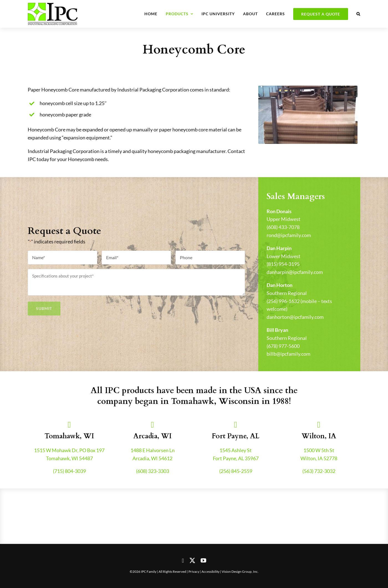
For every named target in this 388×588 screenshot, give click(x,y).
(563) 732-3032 (319, 471)
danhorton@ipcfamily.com (295, 317)
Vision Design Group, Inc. (240, 572)
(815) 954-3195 (283, 264)
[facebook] (183, 561)
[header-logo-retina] (53, 5)
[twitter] (192, 561)
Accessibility (210, 572)
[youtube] (203, 561)
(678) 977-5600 (283, 346)
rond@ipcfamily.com (289, 235)
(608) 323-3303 (153, 471)
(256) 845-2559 (236, 471)
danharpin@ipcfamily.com (295, 272)
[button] (358, 14)
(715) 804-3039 (69, 471)
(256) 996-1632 (283, 301)
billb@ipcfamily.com (289, 354)
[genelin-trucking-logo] (229, 505)
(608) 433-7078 (283, 227)
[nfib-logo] (159, 505)
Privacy (194, 572)
